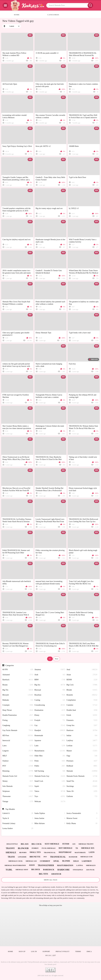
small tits (35, 852)
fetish (66, 844)
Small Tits (82, 781)
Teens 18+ (82, 791)
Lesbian (82, 746)
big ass (25, 844)
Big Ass (50, 685)
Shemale (82, 771)
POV (18, 766)
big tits (44, 874)
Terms (78, 951)
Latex (18, 746)
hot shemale (65, 848)
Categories (53, 15)
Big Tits (18, 690)
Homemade (50, 736)
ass (74, 844)
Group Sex (82, 726)
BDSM (82, 680)
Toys (50, 796)
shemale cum (86, 857)
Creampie (18, 705)
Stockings (82, 786)
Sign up (22, 951)
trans (11, 857)
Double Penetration (18, 715)
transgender (46, 865)
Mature (82, 751)
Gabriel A (18, 813)
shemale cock (15, 861)
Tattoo (50, 791)
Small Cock (50, 781)
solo (76, 861)
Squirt (50, 786)
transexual (50, 852)
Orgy (82, 756)
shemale (11, 852)
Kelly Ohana (82, 824)
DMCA (89, 951)
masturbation (65, 865)
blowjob (23, 848)
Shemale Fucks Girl (18, 776)
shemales (91, 865)
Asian (82, 675)
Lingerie (18, 751)
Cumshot (82, 705)
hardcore (63, 870)
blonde (66, 861)
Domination (50, 710)
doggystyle (12, 844)
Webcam (50, 802)
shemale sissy (22, 870)
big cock (37, 844)
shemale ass (31, 861)
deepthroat (65, 852)
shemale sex (88, 848)
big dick (36, 870)
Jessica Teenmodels (82, 813)
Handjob (50, 730)
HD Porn (18, 736)
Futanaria (82, 720)
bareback (49, 870)
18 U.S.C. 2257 (51, 955)
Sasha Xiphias (50, 813)
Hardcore (82, 730)
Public (50, 766)
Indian (82, 736)
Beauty (18, 685)
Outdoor (18, 761)
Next (56, 659)
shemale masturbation (15, 865)
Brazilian (50, 695)
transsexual (58, 857)
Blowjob (18, 695)
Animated (18, 675)
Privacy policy (63, 951)
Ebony (50, 715)
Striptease (18, 791)
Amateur (50, 670)
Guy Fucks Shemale (18, 730)
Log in (34, 951)
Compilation (82, 700)
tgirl (9, 870)
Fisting (18, 720)
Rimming (18, 771)
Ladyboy (82, 741)
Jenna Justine (50, 818)
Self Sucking (50, 771)
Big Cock (82, 685)
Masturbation (50, 751)
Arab (50, 675)
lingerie (22, 857)
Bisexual (50, 690)
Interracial (18, 741)
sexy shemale (52, 844)
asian (32, 865)
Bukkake (18, 700)
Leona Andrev (18, 829)
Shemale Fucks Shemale (82, 776)
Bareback (18, 680)
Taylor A (18, 818)
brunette (35, 857)
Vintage (18, 802)
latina (80, 865)
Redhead (82, 766)
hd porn (23, 853)
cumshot (45, 861)
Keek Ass (48, 976)
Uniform (82, 796)
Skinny (18, 781)
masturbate (80, 853)
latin (92, 852)
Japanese (50, 741)
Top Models (10, 809)
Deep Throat (18, 710)
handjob (73, 857)
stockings (78, 870)
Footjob (50, 720)
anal (56, 861)
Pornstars (82, 761)
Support (46, 951)
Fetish (82, 715)
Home (17, 15)
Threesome (18, 796)
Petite (50, 761)
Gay (50, 726)
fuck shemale (49, 848)
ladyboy (87, 861)
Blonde (82, 690)
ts (77, 848)
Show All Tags (50, 880)
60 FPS (18, 670)
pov (45, 857)
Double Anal (82, 710)
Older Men (50, 756)
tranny (10, 848)
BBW (50, 680)
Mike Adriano (50, 824)
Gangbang (18, 726)
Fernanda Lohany (18, 824)
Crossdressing (50, 705)
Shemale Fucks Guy (50, 776)
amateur (56, 874)
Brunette (82, 695)
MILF (18, 756)
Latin (50, 746)
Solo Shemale (18, 786)
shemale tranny (86, 844)
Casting (50, 700)
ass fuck (90, 870)
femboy (35, 848)
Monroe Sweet (82, 818)
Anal (82, 670)
